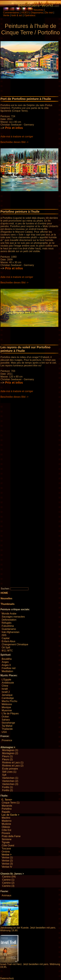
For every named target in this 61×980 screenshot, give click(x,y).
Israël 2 (6, 692)
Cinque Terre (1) (11, 803)
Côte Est (6, 830)
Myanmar (7, 710)
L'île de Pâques (10, 713)
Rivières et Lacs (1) (13, 763)
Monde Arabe (9, 614)
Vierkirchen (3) (10, 784)
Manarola (7, 806)
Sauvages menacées (13, 617)
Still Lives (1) (9, 772)
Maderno (7, 821)
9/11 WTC (7, 651)
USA (4, 732)
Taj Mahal (7, 726)
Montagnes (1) (10, 750)
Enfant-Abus (8, 641)
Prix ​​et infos (14, 128)
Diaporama (37, 13)
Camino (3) (8, 886)
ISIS (4, 635)
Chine (5, 686)
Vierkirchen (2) (10, 781)
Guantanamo (9, 629)
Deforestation (9, 620)
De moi (49, 13)
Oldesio (6, 827)
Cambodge (8, 698)
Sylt (4, 775)
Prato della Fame (11, 836)
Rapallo (6, 812)
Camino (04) (9, 877)
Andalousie (8, 683)
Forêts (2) (7, 790)
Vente (6, 15)
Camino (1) (8, 880)
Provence (7, 740)
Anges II (6, 665)
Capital (6, 638)
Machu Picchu (9, 701)
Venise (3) (7, 864)
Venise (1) (7, 857)
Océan (5, 717)
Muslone (6, 824)
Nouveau (38, 10)
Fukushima (8, 626)
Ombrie (6, 852)
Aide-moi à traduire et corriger (17, 137)
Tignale (6, 842)
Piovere (6, 833)
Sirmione (7, 839)
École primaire (10, 769)
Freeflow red (9, 668)
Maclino (6, 818)
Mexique (6, 707)
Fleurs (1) (7, 756)
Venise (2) (7, 861)
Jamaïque (7, 695)
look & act (17, 15)
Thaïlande (7, 729)
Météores (7, 704)
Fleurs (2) (7, 759)
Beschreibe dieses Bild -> (14, 142)
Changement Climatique (15, 644)
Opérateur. (30, 15)
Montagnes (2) (10, 753)
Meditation (7, 671)
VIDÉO (25, 13)
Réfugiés (7, 623)
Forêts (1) (7, 787)
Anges (5, 662)
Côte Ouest (8, 845)
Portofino (7, 809)
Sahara (6, 720)
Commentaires (11, 13)
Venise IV (7, 867)
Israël (5, 689)
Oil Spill (6, 647)
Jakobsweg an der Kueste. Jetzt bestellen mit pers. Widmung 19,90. (28, 929)
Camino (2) (8, 883)
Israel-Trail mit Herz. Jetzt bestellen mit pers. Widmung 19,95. (30, 966)
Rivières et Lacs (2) (13, 766)
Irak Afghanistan (11, 632)
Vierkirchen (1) (10, 778)
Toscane (6, 849)
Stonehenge (8, 723)
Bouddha (7, 659)
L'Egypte (6, 680)
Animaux (6, 895)
